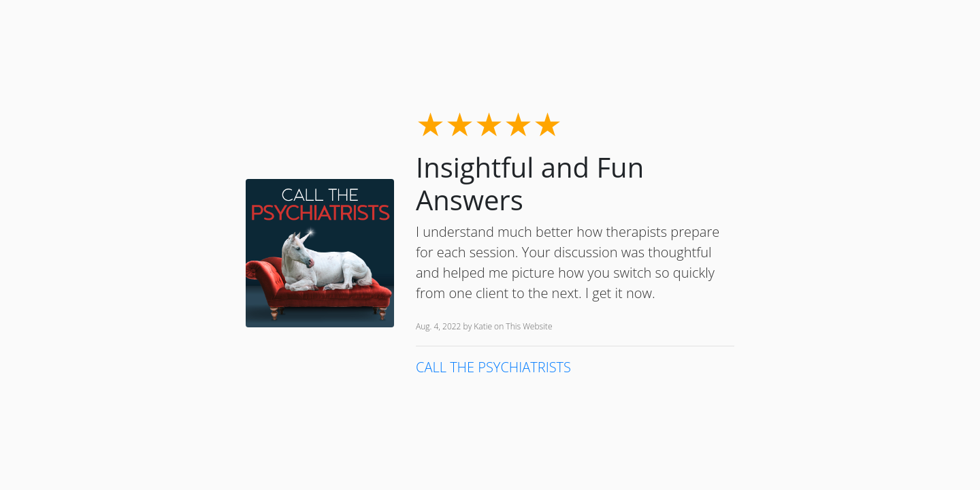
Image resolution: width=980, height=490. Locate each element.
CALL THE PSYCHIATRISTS (493, 367)
